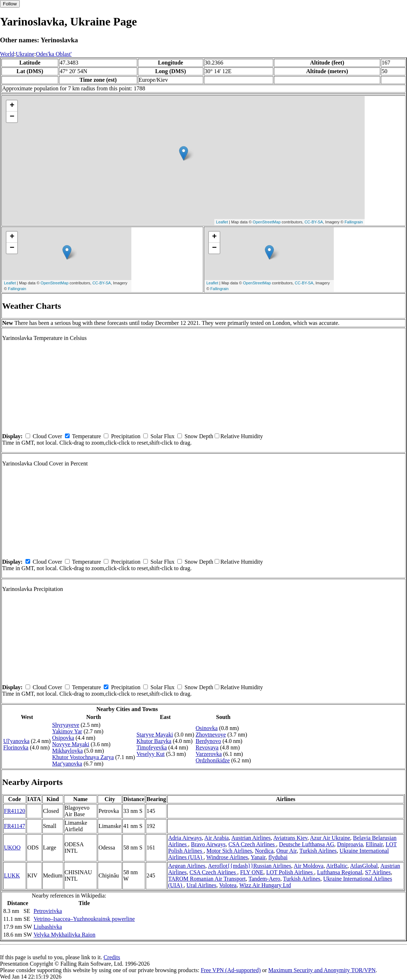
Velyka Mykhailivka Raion (64, 935)
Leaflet (222, 222)
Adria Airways (185, 838)
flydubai (278, 857)
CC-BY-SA (314, 222)
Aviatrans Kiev (290, 838)
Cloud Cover (47, 436)
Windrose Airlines (227, 857)
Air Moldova (308, 866)
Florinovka (16, 747)
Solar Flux (162, 436)
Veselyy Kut (151, 754)
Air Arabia (216, 838)
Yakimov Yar (67, 731)
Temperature (87, 436)
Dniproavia (350, 844)
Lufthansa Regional (340, 872)
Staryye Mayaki (155, 735)
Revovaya (207, 747)
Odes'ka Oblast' (54, 54)
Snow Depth (199, 436)
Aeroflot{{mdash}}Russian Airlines (249, 866)
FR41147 (15, 826)
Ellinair (374, 844)
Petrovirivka (48, 911)
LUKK (12, 875)
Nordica (264, 851)
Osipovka (63, 738)
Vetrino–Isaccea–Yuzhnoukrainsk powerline (84, 919)
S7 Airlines (378, 872)
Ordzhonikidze (213, 760)
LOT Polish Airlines (290, 872)
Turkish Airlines (318, 851)
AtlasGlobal (364, 866)
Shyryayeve (66, 725)
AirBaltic (337, 866)
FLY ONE (252, 872)
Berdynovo (208, 741)
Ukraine (25, 54)
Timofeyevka (152, 747)
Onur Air (287, 851)
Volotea (228, 885)
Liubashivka (48, 927)
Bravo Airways (208, 844)
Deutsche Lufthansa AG (307, 844)
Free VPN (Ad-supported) (231, 970)
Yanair (258, 857)
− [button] (12, 117)
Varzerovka (209, 754)
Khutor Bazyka (154, 741)
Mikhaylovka (67, 751)
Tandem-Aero (264, 879)
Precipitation (126, 436)
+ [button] (12, 106)
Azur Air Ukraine (330, 838)
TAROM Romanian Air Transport (207, 879)
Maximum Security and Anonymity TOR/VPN (322, 970)
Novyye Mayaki (71, 744)
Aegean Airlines (187, 866)
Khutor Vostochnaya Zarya (83, 757)
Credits (112, 957)
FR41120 (15, 811)
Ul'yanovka (16, 741)
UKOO (12, 848)
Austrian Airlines (251, 838)
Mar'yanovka (67, 764)
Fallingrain (354, 222)
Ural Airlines (202, 885)
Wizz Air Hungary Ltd (265, 885)
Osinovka (207, 728)
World (7, 54)
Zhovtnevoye (211, 735)
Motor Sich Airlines (229, 851)
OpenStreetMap (267, 222)
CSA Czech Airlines (252, 844)
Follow (10, 4)
